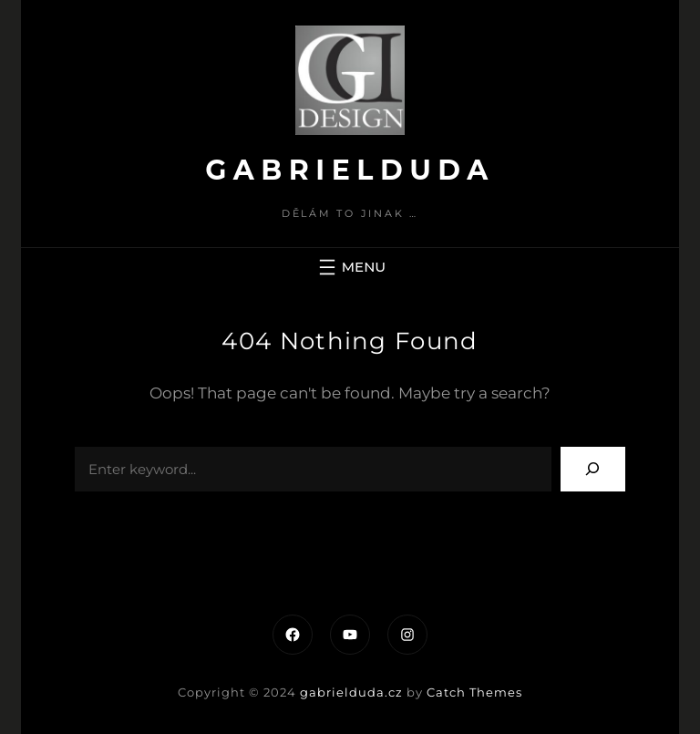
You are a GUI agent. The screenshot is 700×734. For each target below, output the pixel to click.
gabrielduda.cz (351, 692)
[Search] (593, 469)
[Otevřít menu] (350, 267)
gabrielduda (350, 170)
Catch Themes (474, 692)
